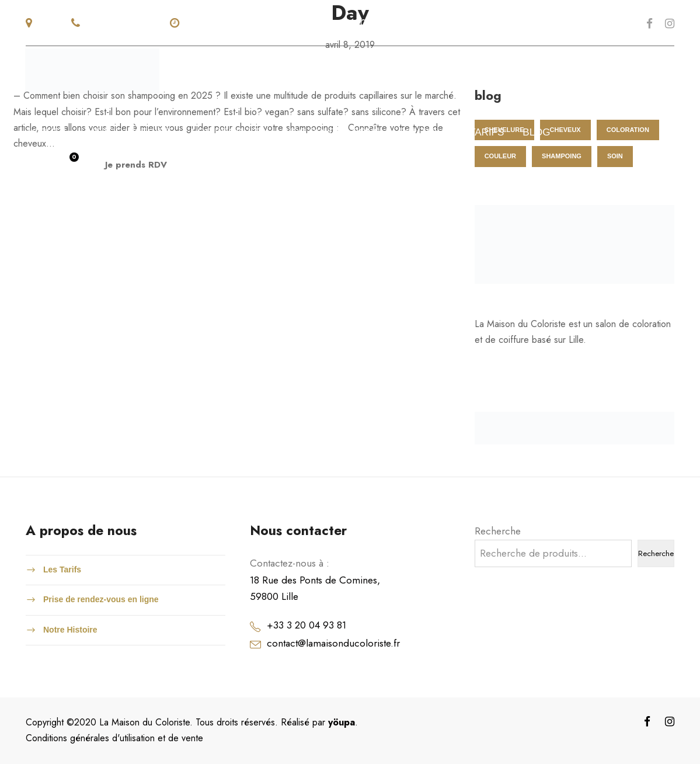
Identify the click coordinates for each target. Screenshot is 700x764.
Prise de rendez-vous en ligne (101, 599)
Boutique (425, 132)
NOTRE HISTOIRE (130, 132)
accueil (47, 132)
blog (536, 132)
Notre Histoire (70, 630)
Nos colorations (332, 132)
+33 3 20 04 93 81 (307, 625)
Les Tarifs (62, 569)
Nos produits (228, 132)
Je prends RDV (136, 165)
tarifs (487, 132)
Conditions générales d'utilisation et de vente (114, 738)
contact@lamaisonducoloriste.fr (333, 643)
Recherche (498, 531)
